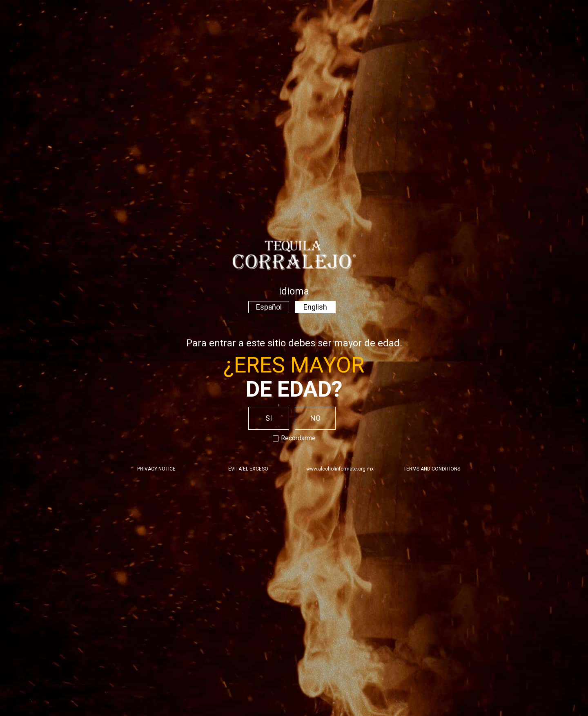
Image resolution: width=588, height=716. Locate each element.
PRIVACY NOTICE (156, 469)
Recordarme (294, 438)
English (315, 307)
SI (269, 418)
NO (315, 418)
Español (269, 307)
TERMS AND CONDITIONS (432, 469)
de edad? (294, 389)
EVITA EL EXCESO (248, 469)
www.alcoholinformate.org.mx (340, 469)
